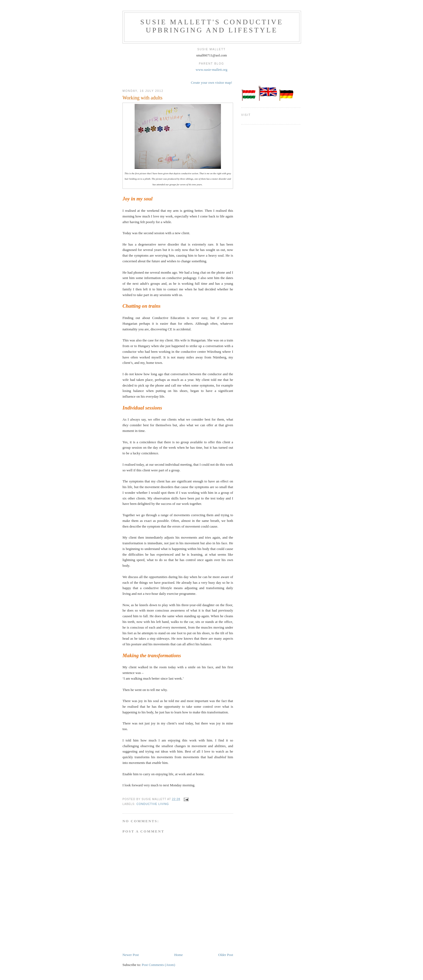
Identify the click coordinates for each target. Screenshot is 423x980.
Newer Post (131, 955)
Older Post (226, 955)
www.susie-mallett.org (211, 70)
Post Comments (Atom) (159, 965)
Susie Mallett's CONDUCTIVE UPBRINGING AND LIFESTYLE (212, 26)
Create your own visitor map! (211, 83)
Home (179, 955)
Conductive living (153, 804)
